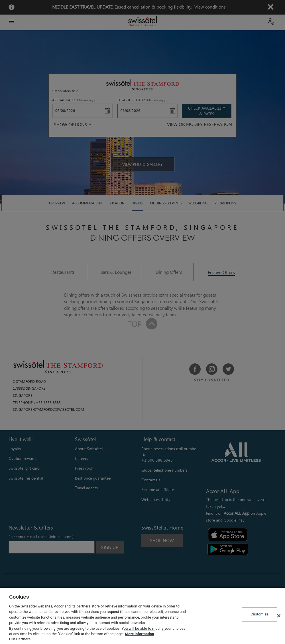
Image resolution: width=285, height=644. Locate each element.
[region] (142, 616)
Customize (259, 614)
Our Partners (20, 639)
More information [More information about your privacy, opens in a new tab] (140, 634)
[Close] (279, 616)
